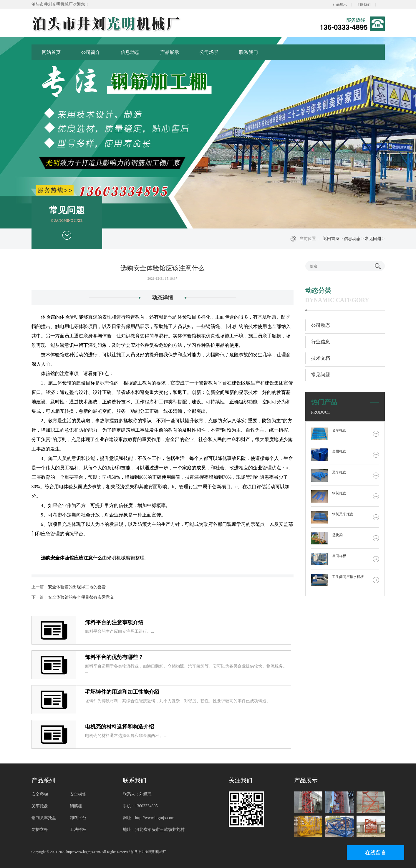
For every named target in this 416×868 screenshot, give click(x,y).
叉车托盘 (339, 430)
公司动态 (321, 325)
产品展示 (340, 4)
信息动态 (130, 52)
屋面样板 (339, 556)
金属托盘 (339, 451)
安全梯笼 (78, 794)
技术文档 (321, 358)
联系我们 (248, 52)
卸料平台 (78, 818)
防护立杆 (40, 830)
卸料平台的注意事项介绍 (114, 622)
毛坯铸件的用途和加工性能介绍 (122, 692)
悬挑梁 (337, 535)
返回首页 (331, 239)
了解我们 (364, 4)
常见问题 (373, 239)
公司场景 (209, 52)
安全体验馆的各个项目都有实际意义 (81, 597)
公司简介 (91, 52)
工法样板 (78, 830)
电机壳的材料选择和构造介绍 (120, 727)
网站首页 (51, 52)
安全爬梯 (40, 794)
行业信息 (321, 342)
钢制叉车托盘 (343, 514)
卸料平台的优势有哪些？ (114, 657)
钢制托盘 (339, 493)
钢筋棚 (76, 806)
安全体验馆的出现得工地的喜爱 (77, 587)
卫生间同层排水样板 (348, 577)
